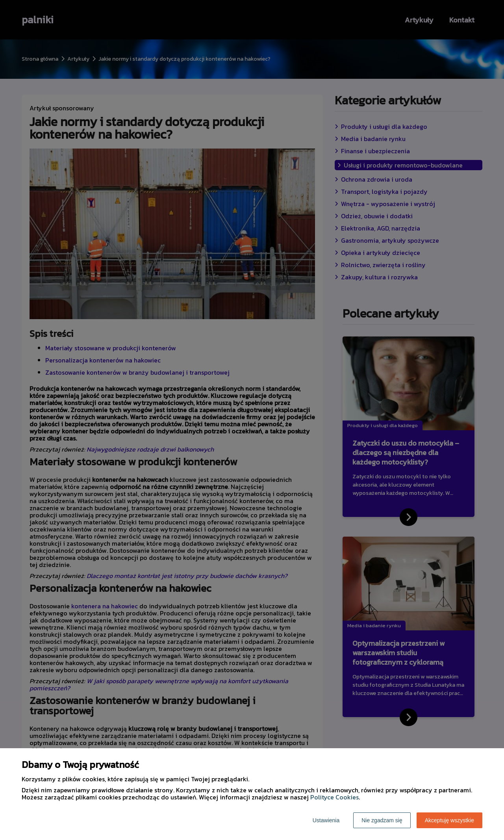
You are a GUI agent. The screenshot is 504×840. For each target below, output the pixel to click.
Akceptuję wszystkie (449, 820)
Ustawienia (326, 820)
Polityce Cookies (334, 797)
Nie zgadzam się (382, 820)
